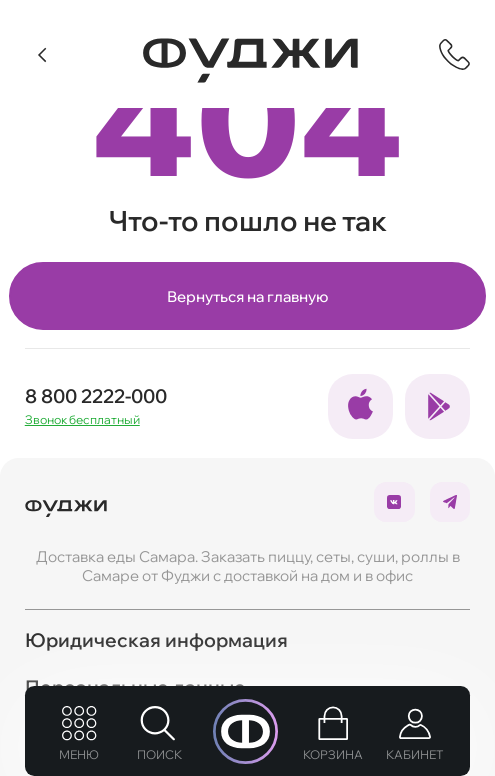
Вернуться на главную (248, 296)
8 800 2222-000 (96, 396)
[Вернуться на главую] (66, 502)
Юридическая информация (156, 640)
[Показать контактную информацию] (454, 54)
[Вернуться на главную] (250, 60)
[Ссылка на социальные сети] (360, 406)
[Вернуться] (43, 54)
